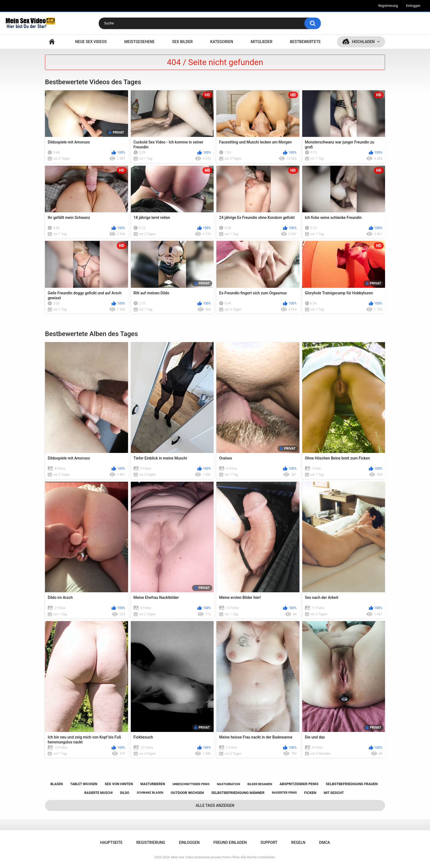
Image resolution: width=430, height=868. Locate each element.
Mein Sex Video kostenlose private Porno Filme (205, 857)
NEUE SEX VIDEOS (91, 42)
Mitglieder (261, 42)
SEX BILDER (183, 42)
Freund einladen (230, 842)
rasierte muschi (98, 793)
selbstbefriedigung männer (238, 793)
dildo (125, 793)
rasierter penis (284, 793)
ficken (310, 793)
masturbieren (153, 784)
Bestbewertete (305, 42)
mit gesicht (334, 793)
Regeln (298, 842)
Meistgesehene (139, 42)
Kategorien (222, 42)
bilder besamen (260, 784)
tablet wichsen (84, 784)
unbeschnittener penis (191, 784)
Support (269, 842)
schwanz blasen (150, 793)
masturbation (228, 784)
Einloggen (413, 6)
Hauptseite (52, 42)
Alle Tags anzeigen (215, 805)
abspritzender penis (299, 784)
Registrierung (388, 6)
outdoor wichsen (187, 793)
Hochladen (363, 42)
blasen (57, 784)
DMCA (325, 842)
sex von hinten (119, 784)
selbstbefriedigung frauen (352, 784)
